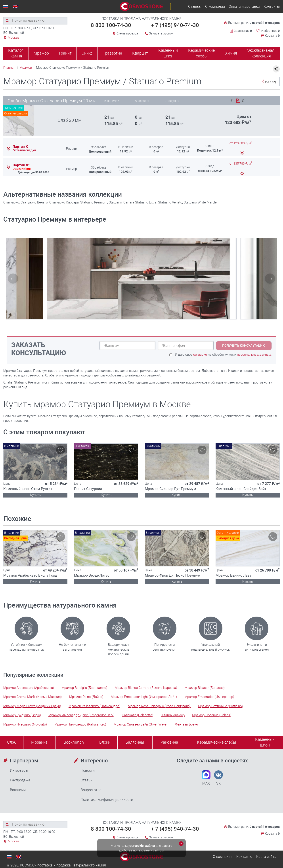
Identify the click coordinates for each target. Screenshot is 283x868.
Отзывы (195, 7)
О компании (215, 7)
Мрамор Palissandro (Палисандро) (94, 706)
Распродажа (20, 780)
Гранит (65, 53)
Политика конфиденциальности (107, 800)
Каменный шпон (168, 53)
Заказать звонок (161, 33)
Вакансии (18, 790)
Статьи (87, 780)
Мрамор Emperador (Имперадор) (209, 697)
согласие (200, 355)
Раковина (169, 742)
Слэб (12, 742)
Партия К (20, 147)
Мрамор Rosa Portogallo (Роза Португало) (159, 706)
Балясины (135, 742)
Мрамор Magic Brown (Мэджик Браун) (32, 706)
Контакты (272, 7)
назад (268, 81)
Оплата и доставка (244, 7)
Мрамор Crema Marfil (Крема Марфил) (33, 697)
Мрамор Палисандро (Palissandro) (80, 724)
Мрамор (41, 53)
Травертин (112, 53)
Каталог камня (16, 53)
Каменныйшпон (265, 742)
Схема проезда (127, 33)
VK (218, 778)
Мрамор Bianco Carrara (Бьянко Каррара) (146, 688)
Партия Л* (21, 165)
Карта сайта (266, 857)
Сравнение (241, 31)
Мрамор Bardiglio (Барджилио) (84, 688)
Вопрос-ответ (92, 790)
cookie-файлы (145, 846)
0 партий (256, 23)
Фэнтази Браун (186, 724)
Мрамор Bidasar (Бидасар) (205, 688)
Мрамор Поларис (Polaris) (212, 715)
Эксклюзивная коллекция (261, 53)
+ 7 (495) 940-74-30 (175, 25)
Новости (88, 770)
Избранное (271, 31)
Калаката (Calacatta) (138, 715)
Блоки (105, 742)
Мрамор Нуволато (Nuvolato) (25, 724)
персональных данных (254, 355)
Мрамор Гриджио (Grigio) (22, 715)
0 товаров (272, 23)
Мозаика (39, 742)
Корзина (272, 36)
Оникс (87, 53)
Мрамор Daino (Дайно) (86, 697)
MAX (206, 778)
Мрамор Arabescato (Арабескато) (29, 688)
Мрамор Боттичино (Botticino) (220, 706)
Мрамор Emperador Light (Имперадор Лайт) (144, 697)
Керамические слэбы (201, 53)
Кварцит (140, 53)
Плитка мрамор (173, 715)
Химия (231, 53)
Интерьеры (19, 770)
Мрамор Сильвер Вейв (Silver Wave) (141, 724)
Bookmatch (74, 742)
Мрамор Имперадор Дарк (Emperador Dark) (81, 715)
